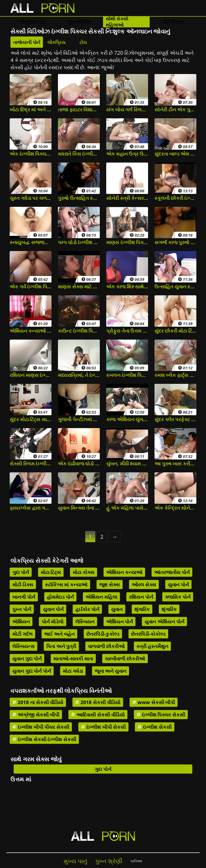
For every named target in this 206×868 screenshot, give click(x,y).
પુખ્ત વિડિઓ (80, 22)
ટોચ (83, 42)
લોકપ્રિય (56, 42)
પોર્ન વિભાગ (173, 22)
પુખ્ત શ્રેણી (109, 861)
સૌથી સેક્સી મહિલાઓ (117, 22)
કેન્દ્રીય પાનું (33, 22)
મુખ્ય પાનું (75, 861)
